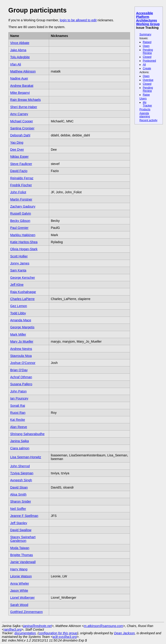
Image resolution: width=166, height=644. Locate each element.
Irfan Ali (16, 64)
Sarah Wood (19, 605)
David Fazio (19, 171)
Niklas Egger (19, 157)
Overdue (148, 80)
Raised (147, 42)
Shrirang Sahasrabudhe (27, 434)
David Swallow (21, 530)
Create (147, 68)
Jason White (19, 591)
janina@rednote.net (38, 626)
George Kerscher (23, 278)
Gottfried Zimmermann (26, 612)
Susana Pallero (21, 384)
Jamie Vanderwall (23, 562)
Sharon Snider (21, 501)
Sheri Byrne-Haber (24, 107)
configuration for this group (58, 633)
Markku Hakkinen (23, 235)
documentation (25, 633)
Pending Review (148, 51)
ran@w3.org (13, 629)
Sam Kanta (18, 270)
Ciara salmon (20, 448)
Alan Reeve (19, 427)
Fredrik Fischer (21, 185)
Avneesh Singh (21, 480)
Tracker (147, 104)
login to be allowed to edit (78, 20)
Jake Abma (18, 50)
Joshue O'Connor (23, 363)
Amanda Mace (21, 320)
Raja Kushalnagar (23, 292)
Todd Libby (18, 313)
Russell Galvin (21, 213)
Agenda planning (145, 115)
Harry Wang (19, 569)
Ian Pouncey (19, 398)
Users (143, 99)
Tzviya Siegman (22, 473)
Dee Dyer (17, 150)
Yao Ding (17, 143)
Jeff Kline (17, 285)
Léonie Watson (21, 576)
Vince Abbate (20, 43)
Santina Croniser (22, 128)
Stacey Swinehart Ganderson (23, 539)
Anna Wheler (20, 583)
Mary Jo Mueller (22, 341)
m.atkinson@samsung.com (104, 626)
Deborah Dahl (20, 135)
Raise (146, 95)
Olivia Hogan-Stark (24, 249)
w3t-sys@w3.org (65, 637)
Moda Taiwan (20, 548)
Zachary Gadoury (23, 206)
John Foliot (18, 192)
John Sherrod (20, 466)
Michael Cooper (22, 121)
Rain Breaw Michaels (25, 100)
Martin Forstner (21, 199)
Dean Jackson (124, 633)
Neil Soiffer (18, 509)
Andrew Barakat (22, 86)
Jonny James (20, 263)
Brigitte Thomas (22, 555)
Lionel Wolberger (23, 598)
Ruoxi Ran (18, 413)
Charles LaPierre (22, 299)
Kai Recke (18, 420)
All (144, 65)
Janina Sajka (19, 441)
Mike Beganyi (20, 93)
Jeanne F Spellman (24, 516)
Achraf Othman (21, 377)
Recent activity (148, 120)
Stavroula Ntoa (21, 356)
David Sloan (19, 487)
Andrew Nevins (21, 349)
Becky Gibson (20, 221)
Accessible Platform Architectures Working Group (148, 19)
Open (146, 46)
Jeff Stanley (19, 523)
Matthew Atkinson (23, 71)
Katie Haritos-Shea (24, 242)
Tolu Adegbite (20, 57)
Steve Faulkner (21, 164)
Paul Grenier (19, 228)
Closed (147, 57)
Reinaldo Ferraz (22, 178)
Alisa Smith (18, 494)
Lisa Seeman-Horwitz (26, 457)
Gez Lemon (19, 306)
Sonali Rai (18, 406)
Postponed (149, 61)
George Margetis (22, 327)
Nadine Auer (19, 78)
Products (145, 109)
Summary (145, 34)
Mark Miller (18, 334)
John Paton (18, 391)
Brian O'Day (19, 370)
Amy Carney (19, 114)
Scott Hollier (19, 256)
